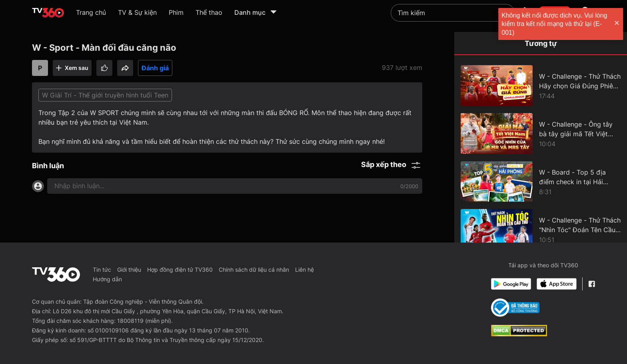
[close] (613, 24)
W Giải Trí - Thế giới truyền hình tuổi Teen (105, 95)
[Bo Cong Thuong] (515, 308)
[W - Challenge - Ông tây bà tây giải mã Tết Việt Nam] (541, 133)
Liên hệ (305, 270)
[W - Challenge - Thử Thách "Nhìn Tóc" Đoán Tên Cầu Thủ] (541, 229)
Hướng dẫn (107, 279)
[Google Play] (511, 284)
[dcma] (519, 334)
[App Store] (557, 284)
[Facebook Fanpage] (592, 284)
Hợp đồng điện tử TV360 (180, 270)
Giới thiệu (129, 270)
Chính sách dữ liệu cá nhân (254, 270)
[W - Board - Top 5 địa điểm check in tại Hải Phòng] (541, 181)
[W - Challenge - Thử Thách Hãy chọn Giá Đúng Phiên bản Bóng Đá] (541, 86)
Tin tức (102, 270)
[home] (48, 13)
